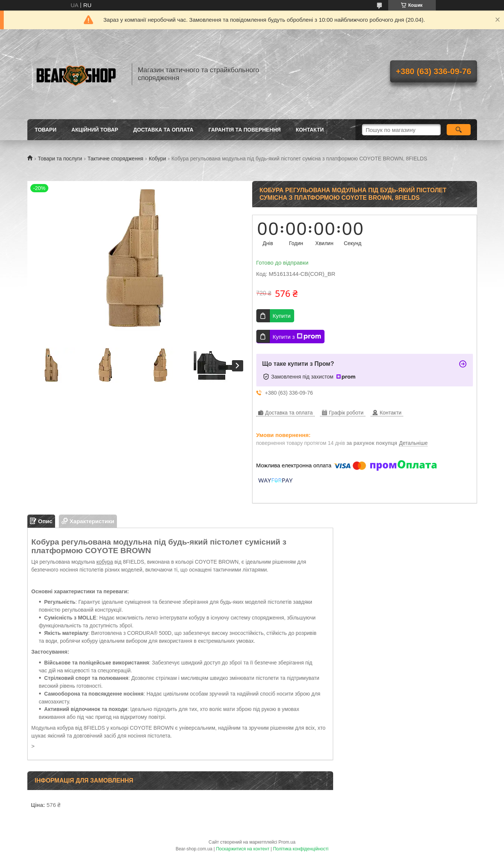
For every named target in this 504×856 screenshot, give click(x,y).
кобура (105, 562)
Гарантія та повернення (245, 130)
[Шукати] (459, 130)
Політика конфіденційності (301, 849)
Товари (46, 130)
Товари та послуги (60, 159)
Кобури (157, 159)
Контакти (310, 130)
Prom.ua (287, 842)
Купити (282, 316)
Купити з (297, 337)
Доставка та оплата (163, 130)
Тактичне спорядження (116, 159)
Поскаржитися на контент (242, 849)
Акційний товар (95, 130)
